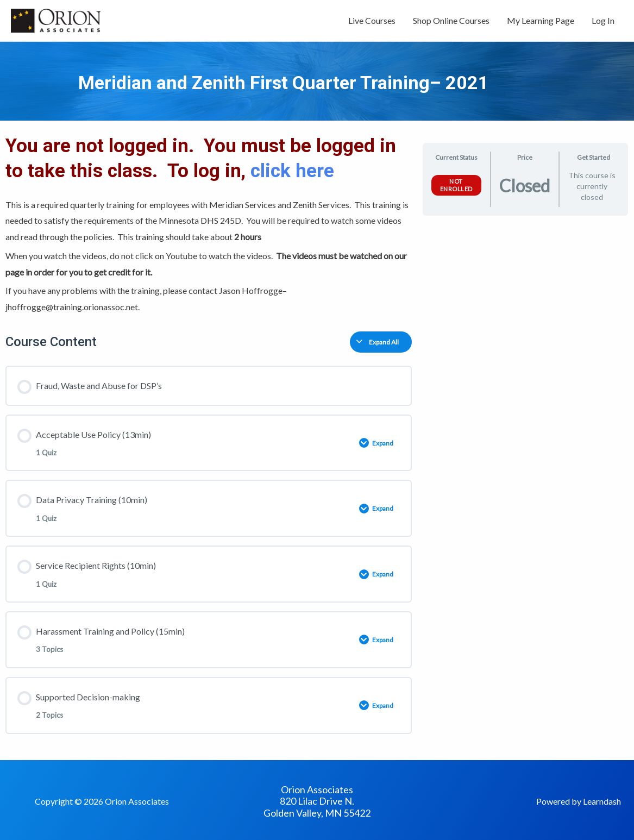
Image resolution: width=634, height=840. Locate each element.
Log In (603, 20)
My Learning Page (541, 20)
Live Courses (372, 20)
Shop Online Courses (451, 20)
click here (295, 171)
